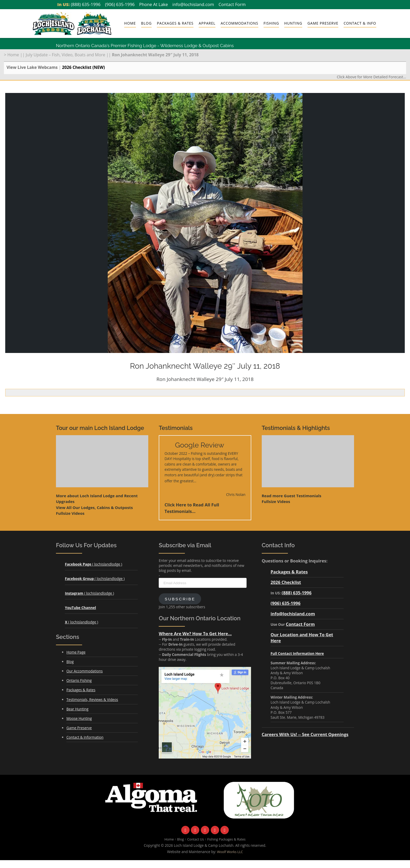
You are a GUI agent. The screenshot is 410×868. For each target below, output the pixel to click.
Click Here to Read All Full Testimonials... (192, 508)
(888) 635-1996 (86, 4)
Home (130, 23)
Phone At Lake (153, 4)
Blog (146, 23)
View (94, 507)
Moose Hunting (79, 718)
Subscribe (180, 599)
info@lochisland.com (193, 4)
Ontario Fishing (79, 680)
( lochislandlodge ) (93, 564)
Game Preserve (323, 23)
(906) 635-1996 (120, 4)
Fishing (271, 23)
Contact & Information (85, 737)
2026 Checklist (286, 582)
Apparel (207, 23)
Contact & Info (360, 23)
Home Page (76, 652)
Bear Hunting (77, 709)
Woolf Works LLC (230, 852)
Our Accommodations (85, 671)
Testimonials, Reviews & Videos (92, 700)
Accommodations (240, 23)
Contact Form (232, 4)
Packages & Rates (175, 23)
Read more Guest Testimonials (292, 496)
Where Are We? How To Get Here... (195, 634)
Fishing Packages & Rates (227, 839)
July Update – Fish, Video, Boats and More (65, 55)
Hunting (293, 23)
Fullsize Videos (70, 513)
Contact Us (196, 839)
